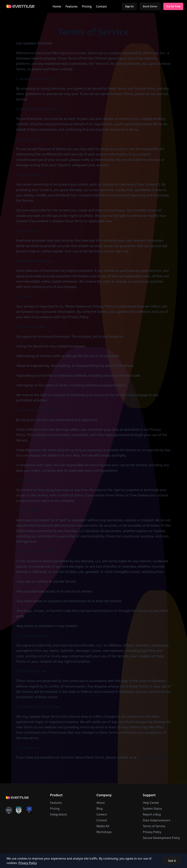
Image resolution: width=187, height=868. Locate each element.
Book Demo (150, 6)
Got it (172, 861)
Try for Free (173, 6)
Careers (102, 814)
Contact (101, 6)
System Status (152, 809)
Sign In (129, 6)
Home (57, 6)
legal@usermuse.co (153, 757)
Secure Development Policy (161, 838)
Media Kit (103, 826)
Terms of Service (154, 826)
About (101, 803)
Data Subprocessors (157, 820)
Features (71, 6)
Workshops (104, 832)
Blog (100, 809)
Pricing (87, 6)
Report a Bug (152, 814)
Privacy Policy (152, 832)
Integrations (58, 814)
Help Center (151, 803)
